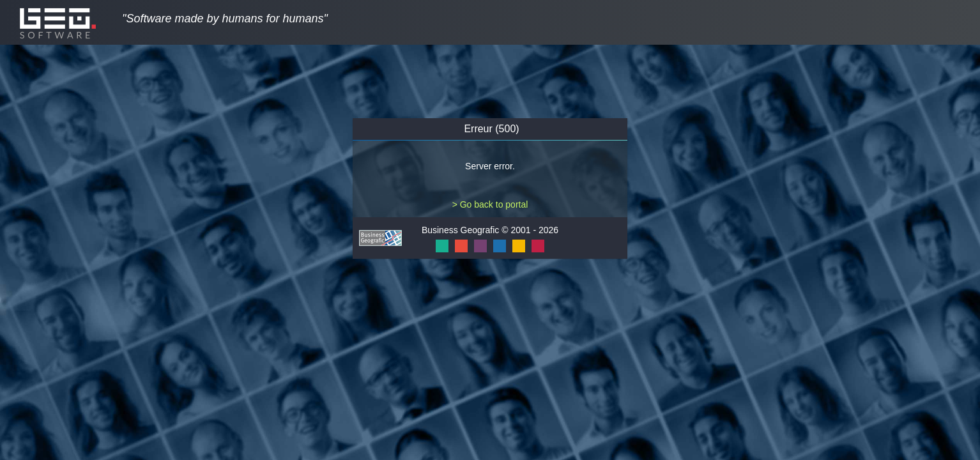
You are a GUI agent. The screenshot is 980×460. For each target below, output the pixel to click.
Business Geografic (460, 230)
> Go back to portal (490, 204)
